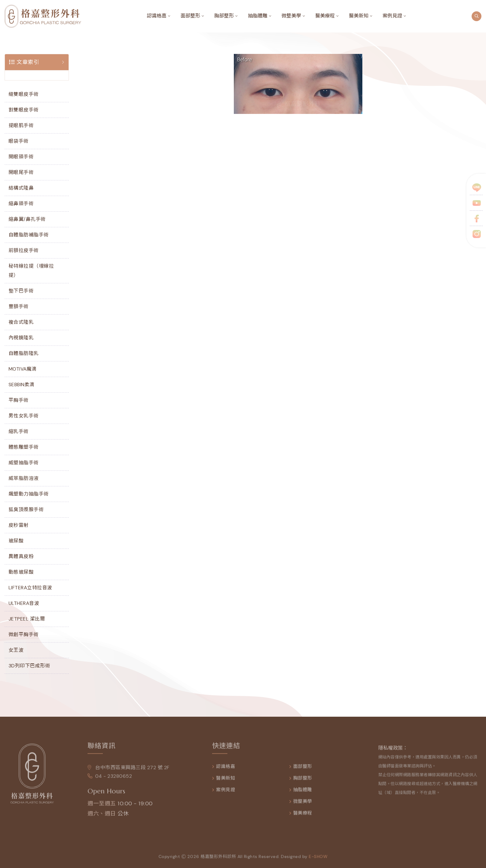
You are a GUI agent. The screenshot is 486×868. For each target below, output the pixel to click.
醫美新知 (359, 16)
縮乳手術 (19, 431)
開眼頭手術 (21, 157)
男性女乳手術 (24, 416)
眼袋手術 (19, 141)
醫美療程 (325, 16)
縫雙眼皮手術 (24, 94)
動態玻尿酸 (21, 572)
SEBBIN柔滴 (22, 385)
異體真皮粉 (21, 556)
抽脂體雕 (258, 16)
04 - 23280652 (110, 780)
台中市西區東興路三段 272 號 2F (129, 771)
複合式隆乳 (21, 322)
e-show (318, 860)
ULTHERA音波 (24, 603)
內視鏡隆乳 (21, 338)
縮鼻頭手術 (21, 204)
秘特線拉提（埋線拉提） (31, 271)
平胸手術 (19, 400)
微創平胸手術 (24, 634)
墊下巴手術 (21, 291)
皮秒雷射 (19, 525)
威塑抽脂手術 (24, 463)
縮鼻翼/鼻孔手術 (27, 219)
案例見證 (392, 16)
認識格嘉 (157, 16)
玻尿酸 (16, 541)
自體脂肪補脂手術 (29, 235)
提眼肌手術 (21, 125)
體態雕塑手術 (24, 447)
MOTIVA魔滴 (23, 369)
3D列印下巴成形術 (30, 666)
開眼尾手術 (21, 172)
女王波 (16, 650)
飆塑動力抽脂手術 (29, 494)
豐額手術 (19, 306)
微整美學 (291, 16)
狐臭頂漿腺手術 (26, 509)
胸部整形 (224, 16)
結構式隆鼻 (21, 188)
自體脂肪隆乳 (24, 353)
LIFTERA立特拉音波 (30, 588)
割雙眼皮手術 (24, 110)
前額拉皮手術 (24, 250)
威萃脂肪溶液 (24, 478)
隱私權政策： (393, 751)
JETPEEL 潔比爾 (27, 619)
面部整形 (190, 16)
